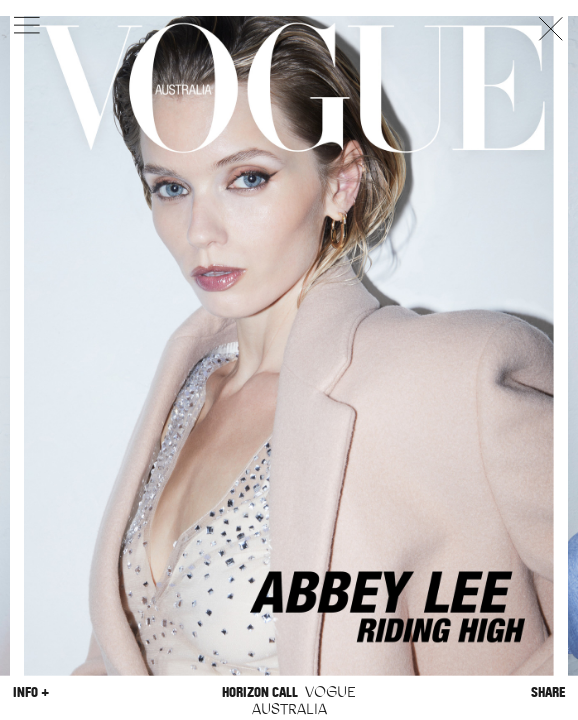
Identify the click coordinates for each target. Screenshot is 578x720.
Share (548, 691)
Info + (31, 691)
